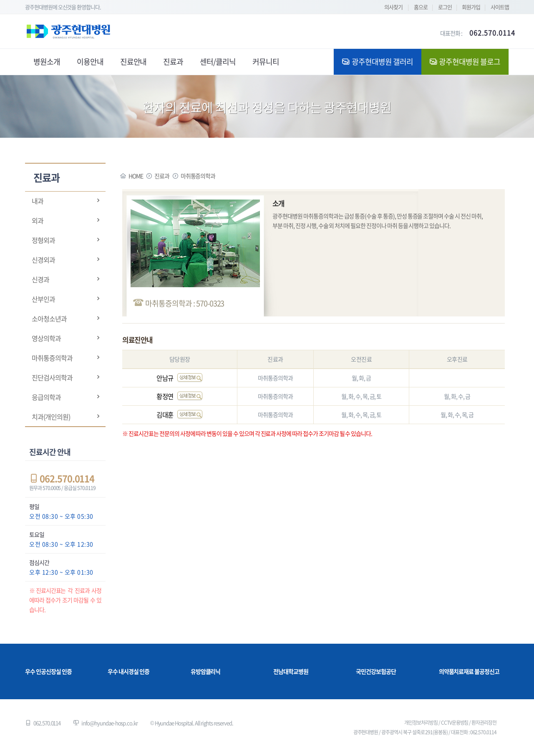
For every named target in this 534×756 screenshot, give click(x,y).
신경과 (40, 279)
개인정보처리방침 (421, 723)
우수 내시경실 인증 (128, 671)
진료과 (162, 176)
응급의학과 (46, 397)
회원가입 (471, 7)
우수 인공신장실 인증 (48, 671)
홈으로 (421, 7)
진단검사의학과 (52, 377)
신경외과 (43, 260)
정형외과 (43, 240)
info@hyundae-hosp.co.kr (110, 723)
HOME (136, 176)
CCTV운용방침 (455, 723)
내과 (38, 201)
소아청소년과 (49, 319)
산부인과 (43, 299)
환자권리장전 (484, 723)
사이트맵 (500, 7)
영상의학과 (46, 338)
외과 (38, 220)
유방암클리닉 (206, 671)
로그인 (445, 7)
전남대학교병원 (291, 671)
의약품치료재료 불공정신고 (469, 671)
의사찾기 (393, 7)
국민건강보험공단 (376, 671)
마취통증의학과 (52, 358)
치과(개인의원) (51, 417)
